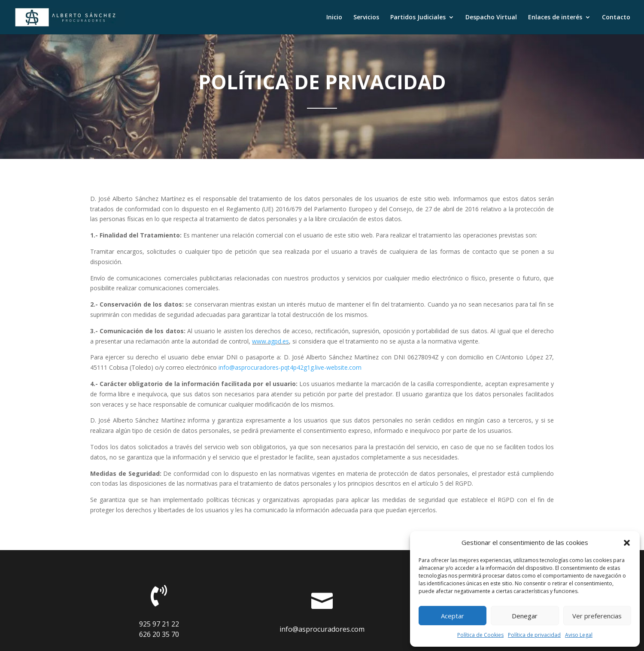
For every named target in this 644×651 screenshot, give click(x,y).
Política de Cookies (480, 635)
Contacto (616, 18)
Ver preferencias (597, 616)
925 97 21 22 (159, 624)
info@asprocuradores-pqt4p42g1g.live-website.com (290, 367)
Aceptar (453, 616)
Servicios (366, 18)
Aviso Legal (579, 635)
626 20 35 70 (159, 634)
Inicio (334, 18)
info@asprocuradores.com (322, 629)
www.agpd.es (270, 341)
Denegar (525, 616)
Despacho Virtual (491, 18)
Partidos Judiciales (418, 18)
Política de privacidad (534, 635)
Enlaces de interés (555, 18)
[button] (627, 543)
